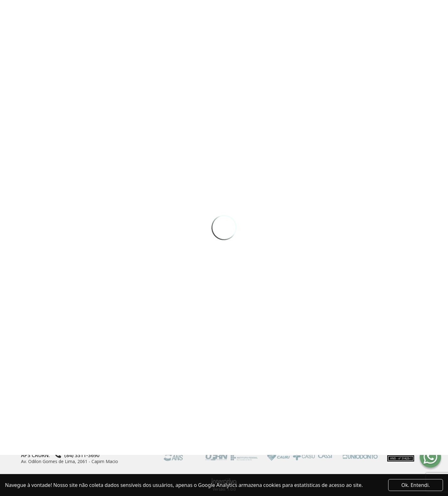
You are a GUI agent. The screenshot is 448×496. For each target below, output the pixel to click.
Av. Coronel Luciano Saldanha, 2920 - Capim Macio (73, 448)
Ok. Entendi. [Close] (416, 485)
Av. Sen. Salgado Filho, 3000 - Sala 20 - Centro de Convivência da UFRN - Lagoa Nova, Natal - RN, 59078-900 (83, 431)
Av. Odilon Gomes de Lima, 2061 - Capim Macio (70, 461)
